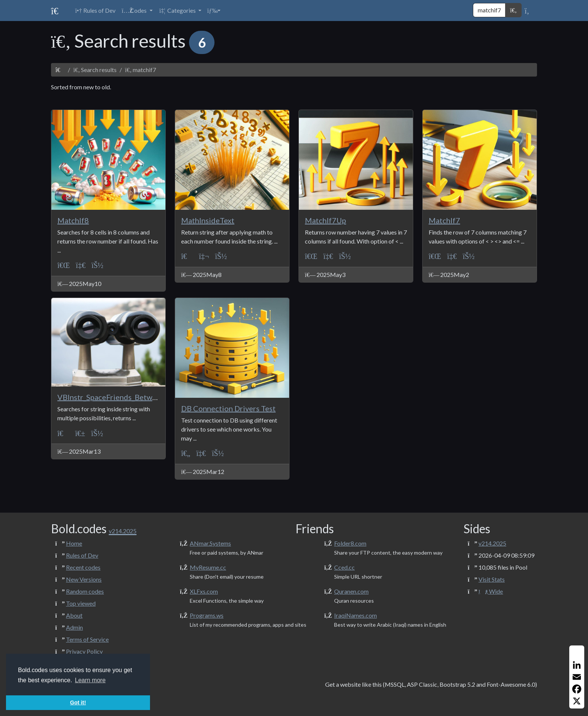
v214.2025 (492, 543)
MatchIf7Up (325, 220)
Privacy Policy (84, 651)
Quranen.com (351, 591)
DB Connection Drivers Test (228, 408)
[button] (137, 11)
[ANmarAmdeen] (97, 265)
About (74, 615)
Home (74, 543)
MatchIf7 (444, 220)
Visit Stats (492, 579)
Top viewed (81, 603)
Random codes (85, 591)
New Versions (84, 579)
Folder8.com (350, 543)
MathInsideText (208, 220)
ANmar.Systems (210, 543)
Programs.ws (207, 615)
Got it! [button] (78, 702)
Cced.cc (344, 567)
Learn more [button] (90, 680)
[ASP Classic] (186, 453)
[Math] (204, 256)
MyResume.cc (208, 567)
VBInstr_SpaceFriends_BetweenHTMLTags (129, 397)
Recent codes (83, 567)
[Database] (81, 265)
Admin (74, 627)
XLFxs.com (204, 591)
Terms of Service (87, 639)
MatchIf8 (73, 220)
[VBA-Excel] (64, 265)
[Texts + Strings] (80, 433)
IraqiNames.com (355, 615)
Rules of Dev (82, 555)
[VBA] (187, 256)
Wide (491, 591)
